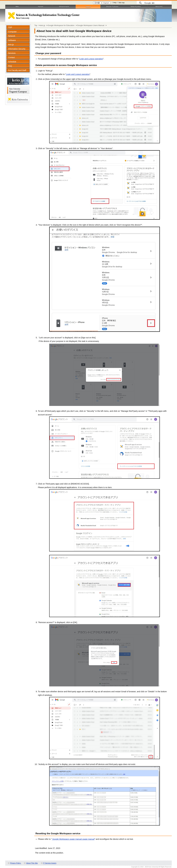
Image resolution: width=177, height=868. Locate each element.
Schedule (12, 62)
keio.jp (11, 45)
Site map (122, 3)
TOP (10, 27)
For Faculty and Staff (17, 70)
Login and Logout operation (91, 59)
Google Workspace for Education (61, 25)
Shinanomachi (64, 7)
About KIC (159, 7)
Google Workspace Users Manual (91, 25)
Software (12, 40)
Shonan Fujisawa (112, 7)
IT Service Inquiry (50, 863)
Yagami (88, 7)
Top (36, 25)
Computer (12, 32)
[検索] (157, 3)
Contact (11, 57)
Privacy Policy (16, 863)
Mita (17, 7)
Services (12, 53)
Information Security (17, 49)
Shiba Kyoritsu (136, 7)
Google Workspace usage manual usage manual (73, 839)
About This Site (32, 863)
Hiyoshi (41, 7)
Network (12, 36)
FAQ (115, 3)
